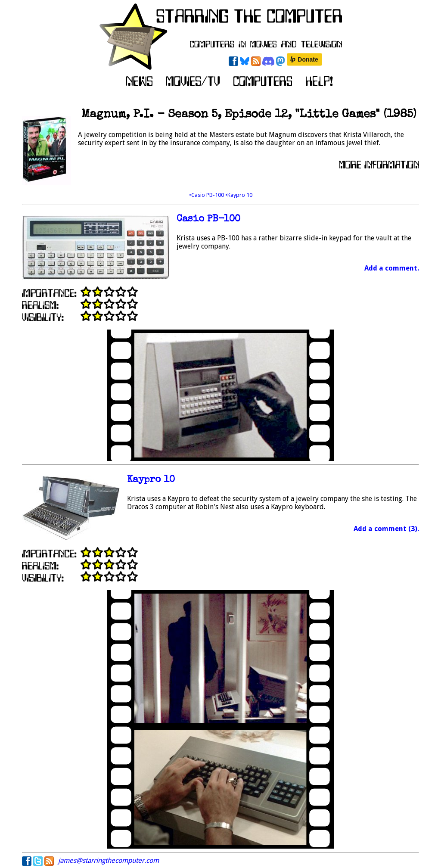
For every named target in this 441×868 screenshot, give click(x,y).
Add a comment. (392, 268)
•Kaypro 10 (239, 195)
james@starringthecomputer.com (109, 860)
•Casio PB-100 (207, 195)
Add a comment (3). (386, 529)
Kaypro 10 (151, 480)
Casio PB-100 (208, 219)
